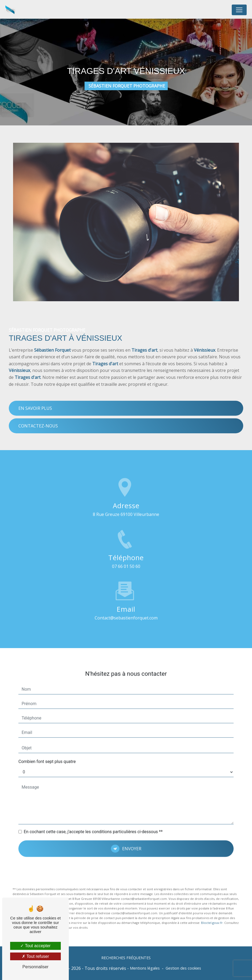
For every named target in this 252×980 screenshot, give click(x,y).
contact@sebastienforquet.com (126, 599)
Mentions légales (145, 968)
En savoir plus (35, 408)
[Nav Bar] (239, 10)
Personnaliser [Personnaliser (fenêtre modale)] (35, 967)
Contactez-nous (38, 426)
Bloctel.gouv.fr (212, 904)
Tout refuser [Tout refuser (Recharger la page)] (35, 956)
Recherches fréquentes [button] (126, 958)
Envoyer (132, 830)
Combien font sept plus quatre (47, 742)
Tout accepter (35, 946)
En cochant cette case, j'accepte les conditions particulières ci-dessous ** (93, 813)
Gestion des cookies (183, 968)
